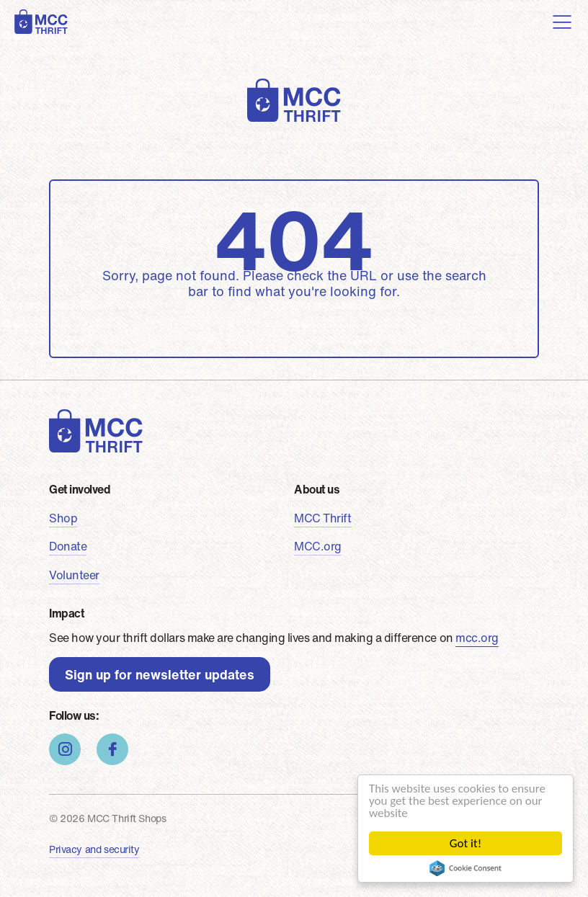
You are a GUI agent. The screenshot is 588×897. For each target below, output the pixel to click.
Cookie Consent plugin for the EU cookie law (466, 868)
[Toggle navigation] (562, 22)
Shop (63, 518)
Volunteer (74, 575)
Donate (68, 546)
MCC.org (318, 546)
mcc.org (477, 638)
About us (317, 489)
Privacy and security (94, 849)
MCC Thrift (322, 518)
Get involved (80, 489)
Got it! (465, 843)
